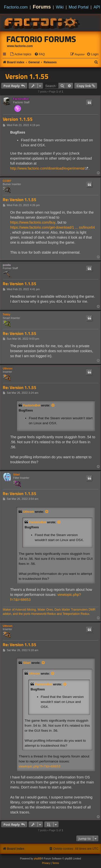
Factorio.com (16, 7)
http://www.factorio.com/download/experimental (47, 168)
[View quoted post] (53, 405)
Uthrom (8, 368)
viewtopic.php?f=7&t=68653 (40, 766)
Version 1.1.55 (27, 76)
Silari (17, 475)
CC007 (7, 181)
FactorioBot (21, 99)
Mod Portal (79, 7)
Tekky (6, 314)
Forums (42, 7)
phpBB (38, 859)
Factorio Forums (41, 39)
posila (7, 265)
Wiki (60, 7)
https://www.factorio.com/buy (33, 222)
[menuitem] (21, 54)
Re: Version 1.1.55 (20, 200)
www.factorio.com (20, 46)
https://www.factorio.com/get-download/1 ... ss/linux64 (52, 227)
